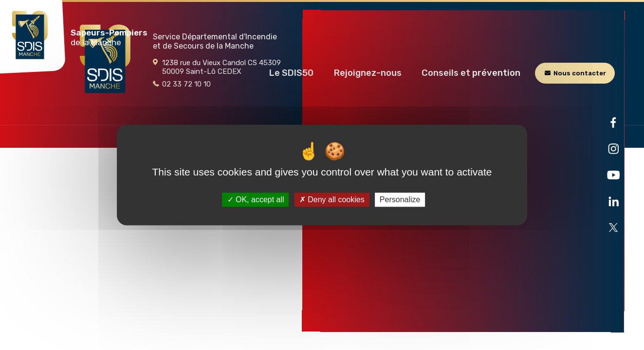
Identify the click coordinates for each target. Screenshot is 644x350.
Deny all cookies (332, 200)
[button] (291, 73)
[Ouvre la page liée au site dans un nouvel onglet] (613, 122)
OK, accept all (256, 200)
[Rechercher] (601, 34)
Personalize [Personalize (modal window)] (400, 200)
